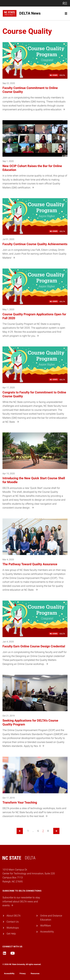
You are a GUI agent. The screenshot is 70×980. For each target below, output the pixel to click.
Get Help (11, 934)
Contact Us (13, 922)
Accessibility (47, 932)
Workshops (13, 928)
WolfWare (45, 926)
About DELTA (14, 916)
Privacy (23, 973)
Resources (35, 973)
